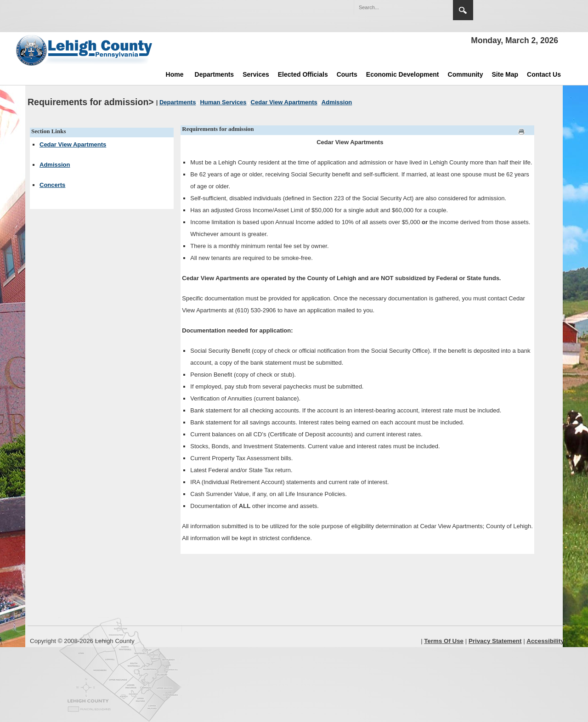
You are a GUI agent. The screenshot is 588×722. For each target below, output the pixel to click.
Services (256, 74)
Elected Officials (303, 74)
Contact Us (544, 74)
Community (466, 74)
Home (175, 74)
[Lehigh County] (85, 50)
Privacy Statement (495, 641)
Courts (347, 74)
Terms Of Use (444, 641)
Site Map (505, 74)
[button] (426, 7)
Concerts (52, 185)
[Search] (394, 7)
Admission (55, 165)
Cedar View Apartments (73, 144)
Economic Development (403, 74)
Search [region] (463, 10)
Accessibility (545, 641)
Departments (215, 74)
